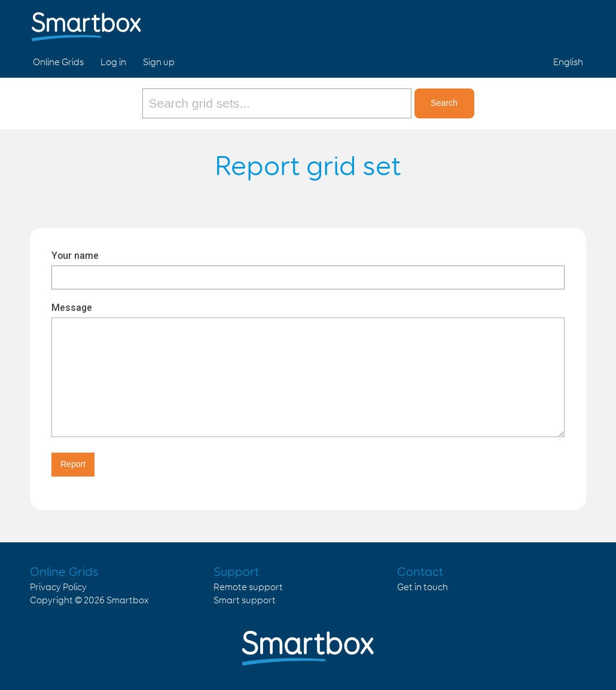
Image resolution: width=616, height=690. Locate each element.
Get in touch (423, 587)
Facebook (516, 23)
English (568, 62)
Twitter (544, 23)
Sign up (159, 62)
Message (72, 308)
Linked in (572, 23)
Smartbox (128, 601)
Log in (113, 62)
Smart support (245, 601)
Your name (75, 256)
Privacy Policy (58, 587)
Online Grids (58, 62)
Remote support (248, 587)
